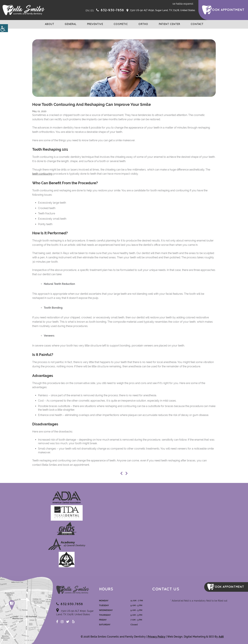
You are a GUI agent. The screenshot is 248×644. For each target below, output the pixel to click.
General (71, 24)
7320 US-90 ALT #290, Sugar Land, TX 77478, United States (161, 10)
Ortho (143, 24)
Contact (197, 24)
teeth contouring (42, 174)
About (49, 24)
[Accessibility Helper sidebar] (4, 28)
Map (26, 610)
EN (87, 11)
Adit (221, 637)
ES (92, 11)
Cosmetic (121, 24)
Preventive (95, 24)
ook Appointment (228, 10)
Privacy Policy (156, 637)
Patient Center (169, 24)
